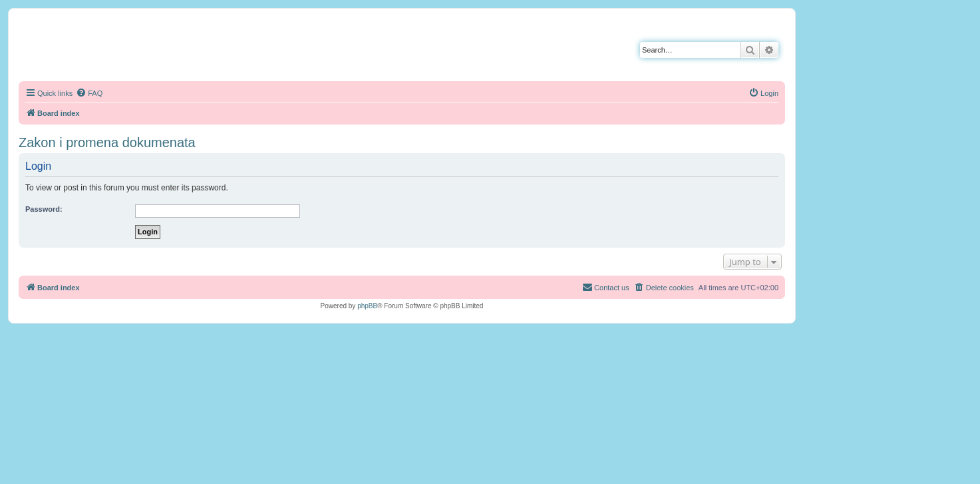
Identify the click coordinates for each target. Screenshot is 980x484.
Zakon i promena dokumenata (107, 142)
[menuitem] (89, 93)
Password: (44, 209)
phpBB (367, 306)
